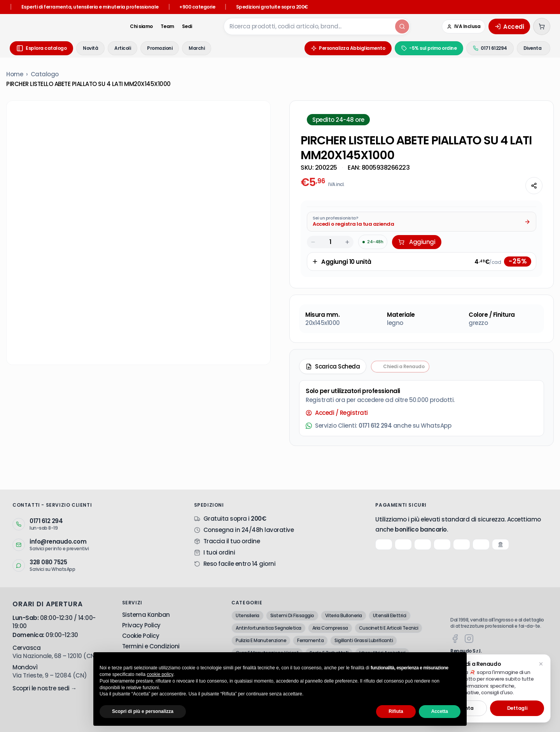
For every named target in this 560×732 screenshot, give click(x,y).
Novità (90, 48)
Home (15, 74)
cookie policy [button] (160, 674)
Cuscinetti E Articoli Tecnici (389, 628)
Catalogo (45, 74)
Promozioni (160, 48)
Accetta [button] (440, 711)
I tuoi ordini (219, 552)
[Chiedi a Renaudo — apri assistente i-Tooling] (400, 367)
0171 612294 (477, 48)
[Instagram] (469, 639)
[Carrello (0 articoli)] (542, 26)
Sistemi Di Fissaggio (292, 615)
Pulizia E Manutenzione (261, 640)
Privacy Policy (141, 625)
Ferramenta (310, 640)
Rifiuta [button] (396, 711)
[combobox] (303, 26)
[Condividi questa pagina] (534, 186)
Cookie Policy (141, 636)
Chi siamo (130, 26)
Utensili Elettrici (390, 615)
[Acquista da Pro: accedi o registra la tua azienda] (422, 222)
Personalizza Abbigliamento (335, 48)
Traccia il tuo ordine (232, 541)
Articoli (122, 48)
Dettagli (517, 708)
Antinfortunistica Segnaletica (269, 628)
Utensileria (248, 615)
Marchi (197, 48)
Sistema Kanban (146, 615)
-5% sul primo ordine (416, 48)
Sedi (175, 26)
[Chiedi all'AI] (514, 186)
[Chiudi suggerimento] (541, 664)
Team (155, 26)
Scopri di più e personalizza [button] (143, 711)
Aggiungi (417, 242)
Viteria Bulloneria (344, 615)
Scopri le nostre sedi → (45, 688)
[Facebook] (455, 639)
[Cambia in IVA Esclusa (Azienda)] (463, 26)
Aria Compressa (330, 628)
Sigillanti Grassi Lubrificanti (364, 640)
